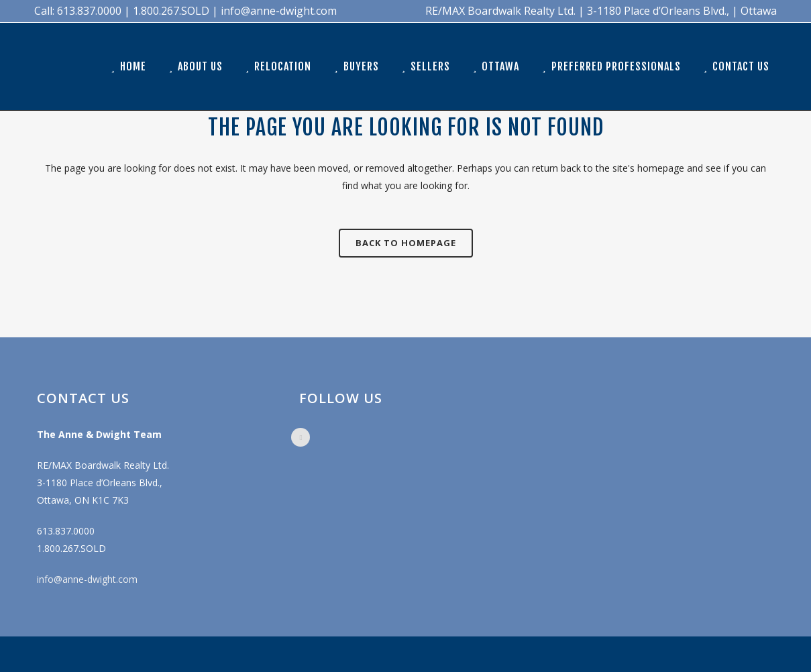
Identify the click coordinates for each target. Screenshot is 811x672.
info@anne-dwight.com (87, 579)
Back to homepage (406, 243)
